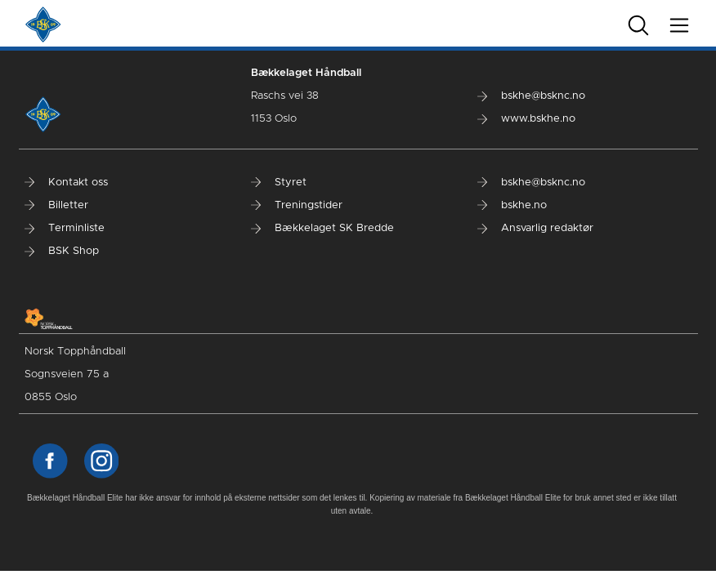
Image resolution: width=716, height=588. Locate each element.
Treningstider (297, 205)
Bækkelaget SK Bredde (322, 228)
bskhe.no (512, 205)
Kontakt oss (66, 183)
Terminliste (65, 228)
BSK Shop (62, 251)
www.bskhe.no (526, 119)
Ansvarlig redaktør (535, 228)
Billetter (56, 205)
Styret (279, 183)
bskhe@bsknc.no (531, 96)
